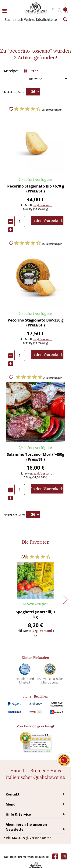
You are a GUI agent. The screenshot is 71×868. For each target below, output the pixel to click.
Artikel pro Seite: (14, 92)
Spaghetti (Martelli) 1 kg (36, 614)
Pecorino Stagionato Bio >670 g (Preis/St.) (36, 189)
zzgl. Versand (43, 205)
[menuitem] (5, 11)
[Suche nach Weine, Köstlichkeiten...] (31, 20)
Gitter (31, 71)
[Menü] (5, 11)
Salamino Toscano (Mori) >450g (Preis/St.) (35, 457)
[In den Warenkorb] (47, 221)
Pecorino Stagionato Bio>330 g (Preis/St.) (35, 323)
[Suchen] (65, 20)
